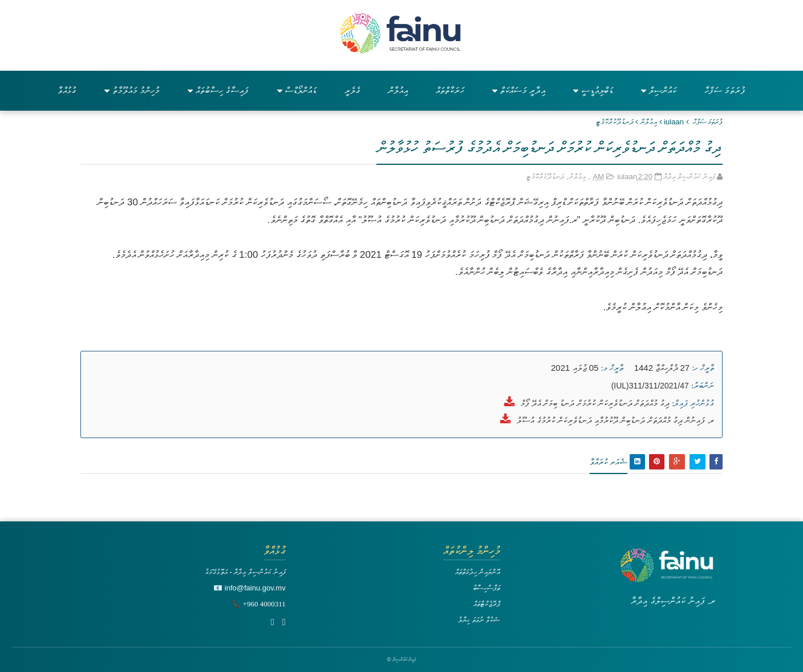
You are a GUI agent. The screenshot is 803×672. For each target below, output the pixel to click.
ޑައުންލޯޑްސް (297, 90)
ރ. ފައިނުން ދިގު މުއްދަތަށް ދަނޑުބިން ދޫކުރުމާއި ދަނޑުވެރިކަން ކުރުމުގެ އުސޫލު (616, 420)
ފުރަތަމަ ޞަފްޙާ (708, 122)
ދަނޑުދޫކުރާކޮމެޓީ (615, 122)
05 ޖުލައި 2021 (575, 368)
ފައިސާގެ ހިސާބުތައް (218, 90)
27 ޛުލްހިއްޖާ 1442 (662, 368)
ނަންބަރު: (703, 386)
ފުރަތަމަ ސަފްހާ (725, 90)
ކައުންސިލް (659, 90)
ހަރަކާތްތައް (450, 90)
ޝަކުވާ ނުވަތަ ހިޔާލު (479, 620)
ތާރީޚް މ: (612, 368)
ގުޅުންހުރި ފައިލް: (693, 403)
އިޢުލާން (649, 122)
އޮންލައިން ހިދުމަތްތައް (478, 572)
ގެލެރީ (352, 90)
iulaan (674, 122)
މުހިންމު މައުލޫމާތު (132, 90)
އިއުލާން (398, 90)
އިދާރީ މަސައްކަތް (519, 90)
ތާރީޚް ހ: (703, 368)
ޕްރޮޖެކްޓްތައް (487, 604)
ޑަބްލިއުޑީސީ (593, 90)
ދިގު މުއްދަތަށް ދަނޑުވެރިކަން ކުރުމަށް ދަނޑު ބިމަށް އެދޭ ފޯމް (595, 403)
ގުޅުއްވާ (67, 90)
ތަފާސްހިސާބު (486, 588)
